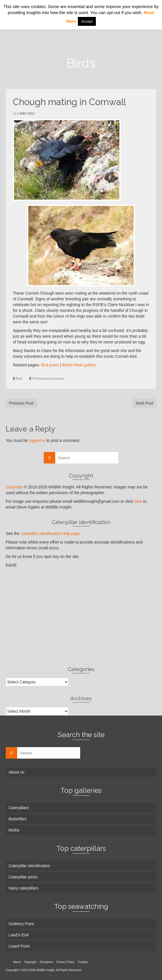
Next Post (144, 403)
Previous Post (21, 403)
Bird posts (50, 365)
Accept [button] (87, 21)
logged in (37, 440)
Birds (19, 379)
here (138, 501)
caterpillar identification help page (50, 534)
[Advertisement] (81, 617)
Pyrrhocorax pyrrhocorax (48, 379)
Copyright (14, 487)
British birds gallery (79, 365)
